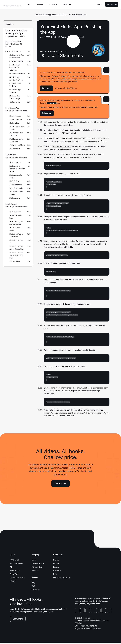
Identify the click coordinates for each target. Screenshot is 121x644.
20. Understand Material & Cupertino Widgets (17, 169)
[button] (30, 4)
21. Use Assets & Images (16, 176)
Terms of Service (38, 565)
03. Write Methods (16, 61)
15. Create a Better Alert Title (16, 134)
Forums (56, 568)
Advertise (35, 572)
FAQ (33, 587)
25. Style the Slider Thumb (16, 193)
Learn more (46, 88)
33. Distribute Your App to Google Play (17, 248)
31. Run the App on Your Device (16, 235)
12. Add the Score (16, 119)
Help (33, 584)
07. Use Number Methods (15, 85)
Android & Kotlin (16, 565)
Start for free (112, 4)
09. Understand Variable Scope (15, 97)
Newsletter (57, 572)
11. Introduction (15, 116)
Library (13, 583)
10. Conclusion (15, 102)
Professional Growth (17, 579)
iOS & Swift (14, 561)
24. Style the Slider (16, 188)
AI (11, 568)
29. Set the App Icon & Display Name (17, 223)
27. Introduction (15, 212)
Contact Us (36, 591)
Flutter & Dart (15, 572)
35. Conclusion (15, 261)
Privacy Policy (37, 568)
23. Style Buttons (16, 185)
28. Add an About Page (16, 217)
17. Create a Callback (17, 145)
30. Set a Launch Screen (15, 229)
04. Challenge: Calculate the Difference (15, 68)
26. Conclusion (15, 198)
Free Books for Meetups (62, 579)
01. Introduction (15, 52)
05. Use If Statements (17, 74)
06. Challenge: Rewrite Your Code (16, 79)
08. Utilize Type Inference (15, 91)
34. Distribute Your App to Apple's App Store (16, 255)
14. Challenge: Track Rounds (17, 128)
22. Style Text (14, 181)
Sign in (99, 4)
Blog (55, 576)
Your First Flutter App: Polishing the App (50, 15)
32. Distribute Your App (16, 241)
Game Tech (14, 576)
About (34, 561)
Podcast (56, 565)
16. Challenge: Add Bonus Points (16, 140)
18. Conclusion (15, 149)
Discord (56, 561)
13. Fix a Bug (14, 123)
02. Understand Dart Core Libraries (17, 56)
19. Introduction (15, 163)
